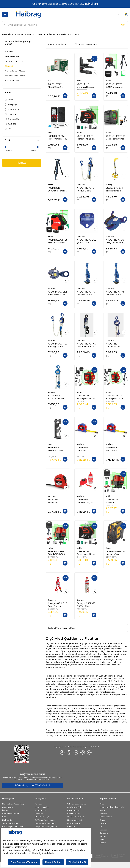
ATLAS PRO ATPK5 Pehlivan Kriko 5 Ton (115, 293)
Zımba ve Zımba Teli (14, 61)
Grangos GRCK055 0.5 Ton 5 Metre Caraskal (86, 605)
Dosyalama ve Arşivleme (46, 826)
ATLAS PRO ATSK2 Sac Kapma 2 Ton (57, 293)
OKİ (9, 129)
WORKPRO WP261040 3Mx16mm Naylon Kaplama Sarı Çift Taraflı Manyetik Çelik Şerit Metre (114, 449)
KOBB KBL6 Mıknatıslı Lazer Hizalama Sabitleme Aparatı (57, 449)
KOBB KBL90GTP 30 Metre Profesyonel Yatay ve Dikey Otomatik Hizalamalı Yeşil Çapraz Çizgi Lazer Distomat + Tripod (115, 138)
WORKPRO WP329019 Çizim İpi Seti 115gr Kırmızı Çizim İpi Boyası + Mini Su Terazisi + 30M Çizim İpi (85, 501)
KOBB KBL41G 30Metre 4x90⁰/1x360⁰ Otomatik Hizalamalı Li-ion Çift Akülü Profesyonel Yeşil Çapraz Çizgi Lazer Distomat (115, 501)
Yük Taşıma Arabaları (77, 804)
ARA (123, 25)
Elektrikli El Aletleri (13, 56)
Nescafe (103, 814)
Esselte (103, 843)
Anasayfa (7, 34)
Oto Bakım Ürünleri (76, 817)
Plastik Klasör (73, 814)
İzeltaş (103, 836)
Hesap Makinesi (74, 820)
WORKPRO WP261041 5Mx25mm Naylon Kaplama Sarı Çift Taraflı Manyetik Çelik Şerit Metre (85, 449)
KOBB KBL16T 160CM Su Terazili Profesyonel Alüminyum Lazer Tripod (57, 189)
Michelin (103, 830)
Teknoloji (39, 814)
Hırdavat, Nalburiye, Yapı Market (52, 34)
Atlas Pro (12, 109)
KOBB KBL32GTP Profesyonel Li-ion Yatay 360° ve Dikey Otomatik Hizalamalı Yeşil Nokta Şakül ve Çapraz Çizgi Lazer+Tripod (86, 138)
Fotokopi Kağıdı (74, 807)
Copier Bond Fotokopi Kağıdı (112, 807)
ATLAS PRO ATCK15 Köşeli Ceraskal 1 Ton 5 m (115, 345)
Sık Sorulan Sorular (11, 814)
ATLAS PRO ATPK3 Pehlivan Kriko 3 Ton (86, 293)
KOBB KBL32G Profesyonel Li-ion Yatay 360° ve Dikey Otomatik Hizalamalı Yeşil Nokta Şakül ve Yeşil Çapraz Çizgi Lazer (86, 553)
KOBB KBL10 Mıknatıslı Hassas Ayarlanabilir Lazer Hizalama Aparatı (86, 86)
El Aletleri (9, 52)
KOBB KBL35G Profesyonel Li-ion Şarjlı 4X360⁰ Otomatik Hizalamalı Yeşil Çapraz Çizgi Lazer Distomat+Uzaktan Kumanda (86, 397)
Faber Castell (106, 817)
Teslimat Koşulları (10, 823)
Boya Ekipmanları (12, 80)
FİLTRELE (22, 163)
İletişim (5, 810)
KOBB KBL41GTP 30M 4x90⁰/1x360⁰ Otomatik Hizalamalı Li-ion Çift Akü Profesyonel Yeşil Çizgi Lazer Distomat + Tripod (57, 553)
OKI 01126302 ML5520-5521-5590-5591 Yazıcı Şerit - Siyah (56, 86)
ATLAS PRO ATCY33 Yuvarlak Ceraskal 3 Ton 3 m (57, 397)
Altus (102, 804)
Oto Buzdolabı (74, 823)
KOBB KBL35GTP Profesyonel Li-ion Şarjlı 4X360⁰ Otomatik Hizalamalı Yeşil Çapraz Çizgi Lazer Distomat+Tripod (115, 397)
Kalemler (71, 826)
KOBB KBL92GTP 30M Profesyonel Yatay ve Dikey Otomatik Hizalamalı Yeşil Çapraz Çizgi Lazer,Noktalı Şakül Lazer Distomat (115, 86)
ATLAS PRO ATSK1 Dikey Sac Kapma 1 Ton (115, 241)
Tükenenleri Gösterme (86, 44)
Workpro (11, 105)
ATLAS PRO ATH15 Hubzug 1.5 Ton (57, 345)
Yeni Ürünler (40, 804)
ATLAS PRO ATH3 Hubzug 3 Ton (86, 189)
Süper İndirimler (42, 807)
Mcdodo (103, 823)
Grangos (12, 119)
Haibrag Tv (7, 820)
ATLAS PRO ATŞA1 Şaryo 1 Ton (86, 241)
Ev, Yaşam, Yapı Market (24, 34)
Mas (102, 826)
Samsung (104, 833)
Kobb (10, 124)
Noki (102, 840)
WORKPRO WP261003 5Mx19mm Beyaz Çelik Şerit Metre (56, 501)
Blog (4, 817)
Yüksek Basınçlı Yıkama (15, 76)
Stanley (109, 184)
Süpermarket (41, 810)
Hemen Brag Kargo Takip (13, 804)
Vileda (103, 810)
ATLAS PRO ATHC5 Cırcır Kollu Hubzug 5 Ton (86, 345)
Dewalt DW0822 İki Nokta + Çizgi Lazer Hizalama (115, 553)
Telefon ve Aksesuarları (45, 823)
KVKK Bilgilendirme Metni (13, 826)
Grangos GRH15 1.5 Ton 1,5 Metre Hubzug (58, 605)
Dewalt (10, 114)
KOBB (108, 81)
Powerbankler (74, 810)
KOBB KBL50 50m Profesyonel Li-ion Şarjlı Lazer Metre (57, 138)
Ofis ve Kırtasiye (42, 817)
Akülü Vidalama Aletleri (15, 71)
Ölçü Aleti (9, 66)
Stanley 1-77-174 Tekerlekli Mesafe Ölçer (114, 189)
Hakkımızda (7, 807)
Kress (10, 100)
